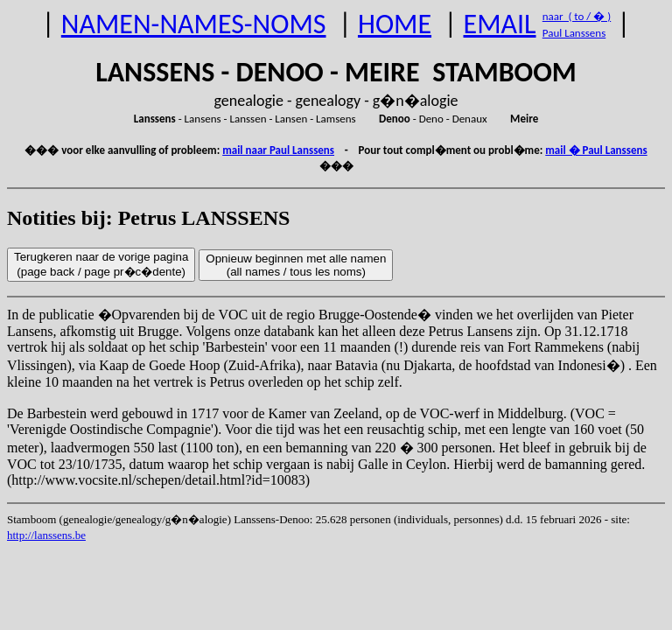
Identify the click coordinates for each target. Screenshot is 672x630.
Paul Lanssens (574, 33)
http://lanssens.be (46, 535)
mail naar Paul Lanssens (278, 150)
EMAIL (500, 24)
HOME (395, 24)
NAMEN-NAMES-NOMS (194, 24)
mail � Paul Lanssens (596, 150)
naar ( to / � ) (577, 16)
